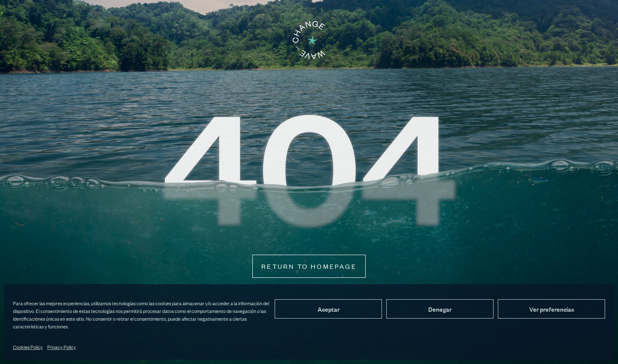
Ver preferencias (552, 309)
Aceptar (329, 309)
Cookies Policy (28, 347)
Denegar (440, 309)
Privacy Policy (62, 347)
